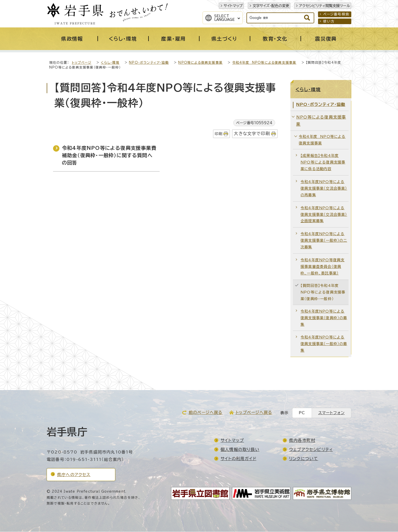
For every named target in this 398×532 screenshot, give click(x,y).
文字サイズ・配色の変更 (271, 6)
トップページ (82, 63)
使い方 (329, 21)
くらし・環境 (110, 63)
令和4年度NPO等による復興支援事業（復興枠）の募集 (324, 318)
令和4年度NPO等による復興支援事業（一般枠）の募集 (324, 344)
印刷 (219, 134)
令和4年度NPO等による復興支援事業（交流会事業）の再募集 (324, 189)
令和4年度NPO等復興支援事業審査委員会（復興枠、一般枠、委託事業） (322, 267)
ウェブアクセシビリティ (311, 450)
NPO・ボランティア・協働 (149, 63)
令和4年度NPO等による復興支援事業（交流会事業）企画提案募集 (324, 215)
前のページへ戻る (206, 413)
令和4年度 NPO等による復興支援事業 (264, 63)
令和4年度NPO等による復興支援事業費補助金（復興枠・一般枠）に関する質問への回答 (109, 156)
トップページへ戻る (254, 413)
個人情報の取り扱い (240, 450)
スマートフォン (331, 413)
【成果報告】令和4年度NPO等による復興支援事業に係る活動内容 (323, 162)
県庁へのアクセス (74, 475)
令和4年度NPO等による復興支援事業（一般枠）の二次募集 (324, 241)
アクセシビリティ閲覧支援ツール (325, 6)
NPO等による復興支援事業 (200, 63)
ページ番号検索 (336, 14)
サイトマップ (233, 6)
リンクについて (304, 459)
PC (302, 413)
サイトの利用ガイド (238, 459)
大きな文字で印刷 (252, 134)
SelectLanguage (225, 18)
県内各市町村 (302, 441)
